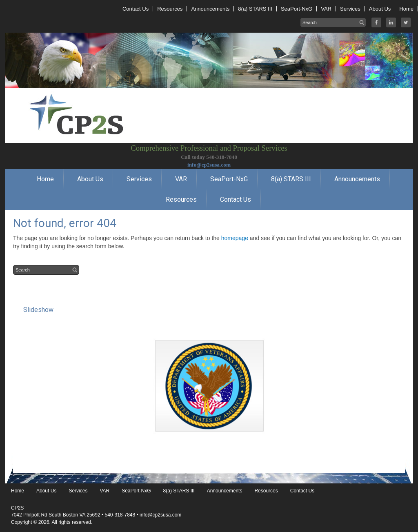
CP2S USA (209, 90)
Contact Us (302, 491)
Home (18, 491)
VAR (104, 491)
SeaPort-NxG (136, 491)
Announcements (225, 491)
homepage (235, 238)
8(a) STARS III (179, 491)
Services (78, 491)
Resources (266, 491)
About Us (46, 491)
